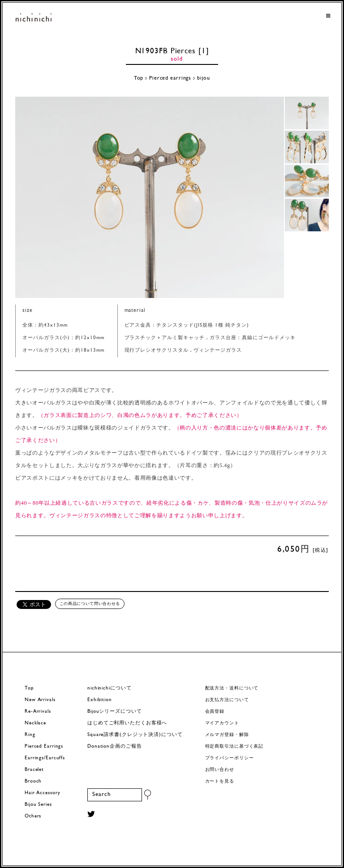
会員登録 (215, 712)
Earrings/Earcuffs (45, 758)
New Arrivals (40, 700)
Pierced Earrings (44, 747)
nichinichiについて (109, 688)
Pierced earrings (170, 78)
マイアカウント (222, 723)
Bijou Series (38, 805)
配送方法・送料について (232, 688)
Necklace (35, 723)
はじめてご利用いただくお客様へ (127, 723)
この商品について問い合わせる (90, 604)
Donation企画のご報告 (114, 747)
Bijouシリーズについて (115, 712)
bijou (204, 78)
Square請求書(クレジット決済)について (135, 735)
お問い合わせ (220, 770)
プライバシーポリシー (230, 758)
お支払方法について (227, 700)
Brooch (33, 781)
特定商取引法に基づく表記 (234, 747)
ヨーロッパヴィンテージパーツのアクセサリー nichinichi (34, 18)
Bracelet (34, 770)
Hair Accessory (42, 793)
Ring (30, 735)
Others (33, 816)
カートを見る (220, 781)
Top (139, 78)
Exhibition (100, 700)
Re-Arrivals (38, 712)
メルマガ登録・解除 (227, 735)
